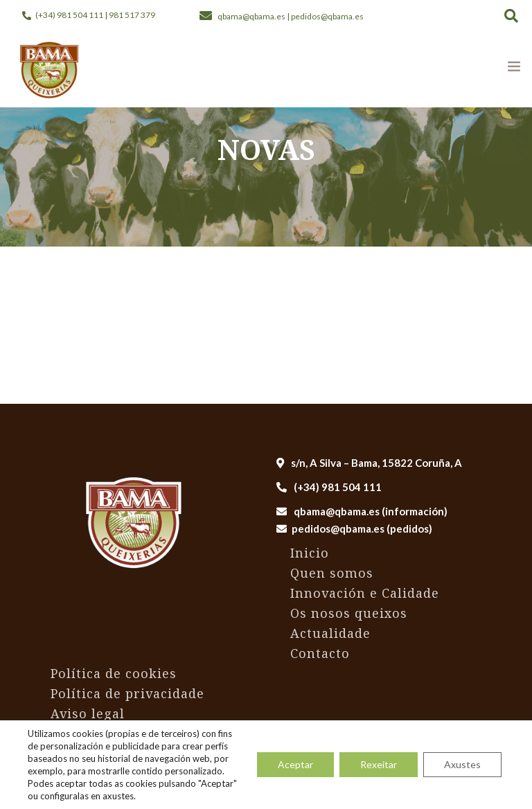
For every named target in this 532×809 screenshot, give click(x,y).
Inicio (310, 553)
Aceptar (295, 764)
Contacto (320, 653)
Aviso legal (88, 713)
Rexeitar (379, 764)
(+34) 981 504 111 (329, 487)
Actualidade (330, 633)
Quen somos (332, 573)
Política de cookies (114, 673)
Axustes (462, 764)
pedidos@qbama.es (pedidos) (362, 528)
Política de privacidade (127, 693)
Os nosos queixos (349, 613)
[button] (511, 15)
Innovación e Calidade (365, 593)
